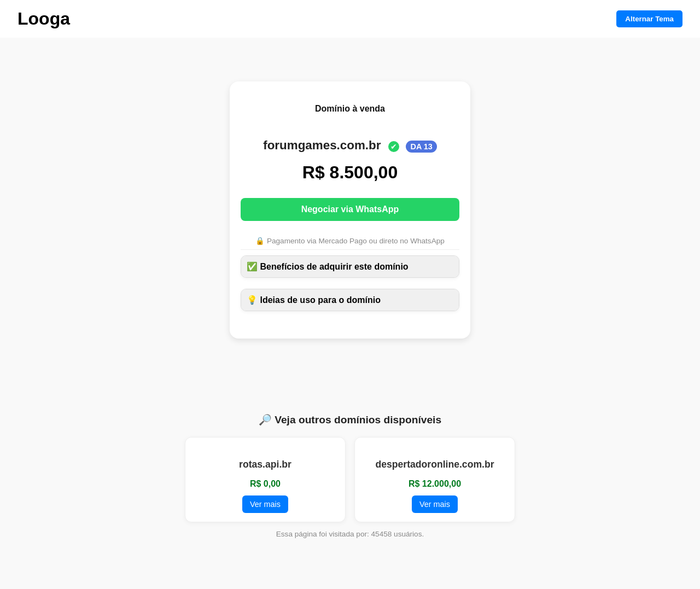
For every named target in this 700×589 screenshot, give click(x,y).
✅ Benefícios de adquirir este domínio (328, 267)
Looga (44, 19)
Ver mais (265, 504)
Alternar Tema (649, 19)
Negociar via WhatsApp (350, 209)
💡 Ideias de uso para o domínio (314, 300)
